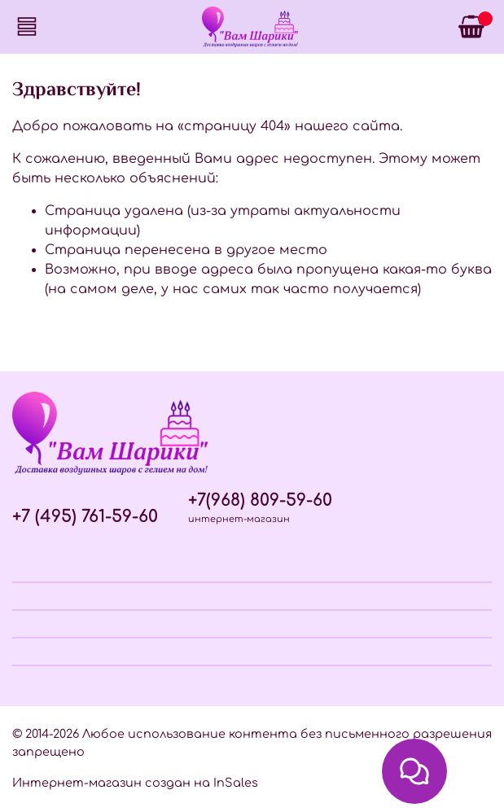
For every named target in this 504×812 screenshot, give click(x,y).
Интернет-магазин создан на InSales (135, 783)
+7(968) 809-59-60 (260, 500)
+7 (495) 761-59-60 (85, 517)
